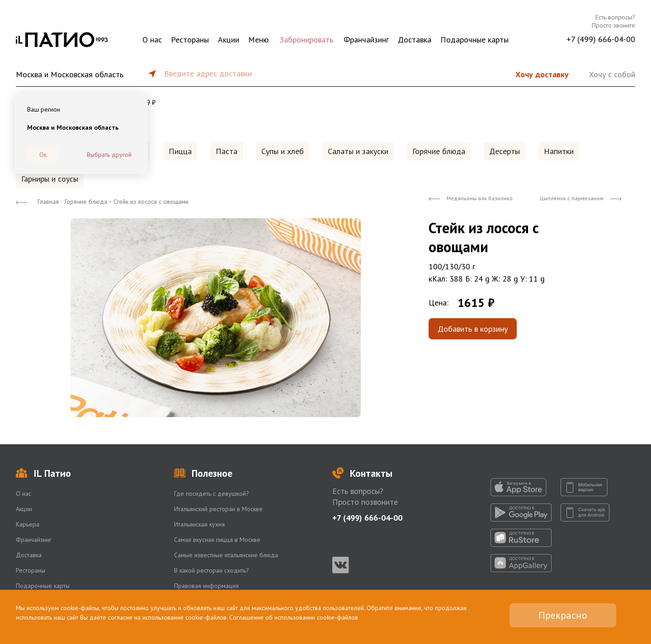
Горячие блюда (439, 151)
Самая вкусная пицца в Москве (217, 540)
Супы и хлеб (283, 151)
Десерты (505, 151)
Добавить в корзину (473, 329)
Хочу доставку (542, 74)
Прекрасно (563, 615)
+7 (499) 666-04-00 (601, 39)
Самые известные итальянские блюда (226, 555)
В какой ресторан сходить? (212, 570)
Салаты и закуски (358, 151)
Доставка (415, 40)
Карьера (28, 524)
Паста (226, 151)
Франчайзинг (366, 40)
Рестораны (190, 40)
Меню (258, 40)
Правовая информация (206, 586)
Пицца (180, 151)
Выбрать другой (109, 155)
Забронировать (306, 40)
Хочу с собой (612, 74)
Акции (229, 40)
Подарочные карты (474, 40)
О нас (152, 40)
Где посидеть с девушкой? (212, 494)
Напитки (559, 151)
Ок (43, 155)
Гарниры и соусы (50, 179)
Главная (48, 202)
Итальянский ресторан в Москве (218, 509)
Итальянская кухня (199, 524)
